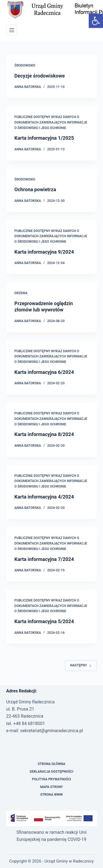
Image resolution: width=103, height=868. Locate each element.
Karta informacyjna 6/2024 (44, 372)
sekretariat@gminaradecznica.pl (52, 731)
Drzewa (21, 293)
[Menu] (12, 30)
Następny (81, 665)
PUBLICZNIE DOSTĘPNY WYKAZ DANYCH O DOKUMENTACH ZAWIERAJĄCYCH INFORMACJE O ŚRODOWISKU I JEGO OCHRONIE (51, 122)
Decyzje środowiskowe (40, 76)
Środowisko (25, 65)
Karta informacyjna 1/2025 (44, 138)
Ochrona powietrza (35, 189)
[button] (96, 21)
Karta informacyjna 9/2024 (44, 252)
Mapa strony (51, 787)
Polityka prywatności (52, 779)
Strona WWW (51, 795)
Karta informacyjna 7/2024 (44, 559)
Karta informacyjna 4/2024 (44, 497)
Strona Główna (52, 764)
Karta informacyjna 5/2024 (44, 621)
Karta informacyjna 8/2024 (44, 434)
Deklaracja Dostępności (52, 772)
